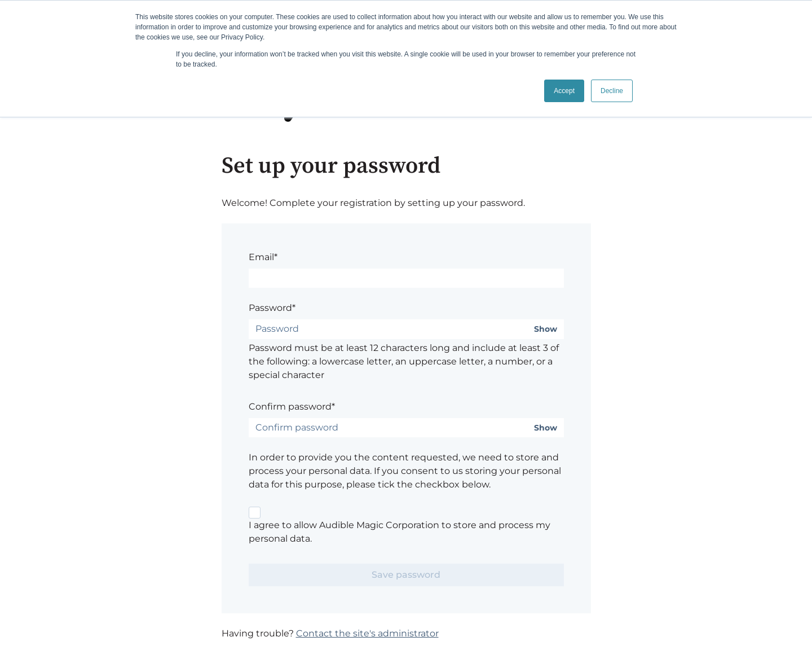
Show (546, 329)
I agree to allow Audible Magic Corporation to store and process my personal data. (400, 532)
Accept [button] (564, 91)
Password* (272, 308)
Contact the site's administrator (367, 633)
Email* (263, 257)
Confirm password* (292, 407)
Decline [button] (612, 91)
